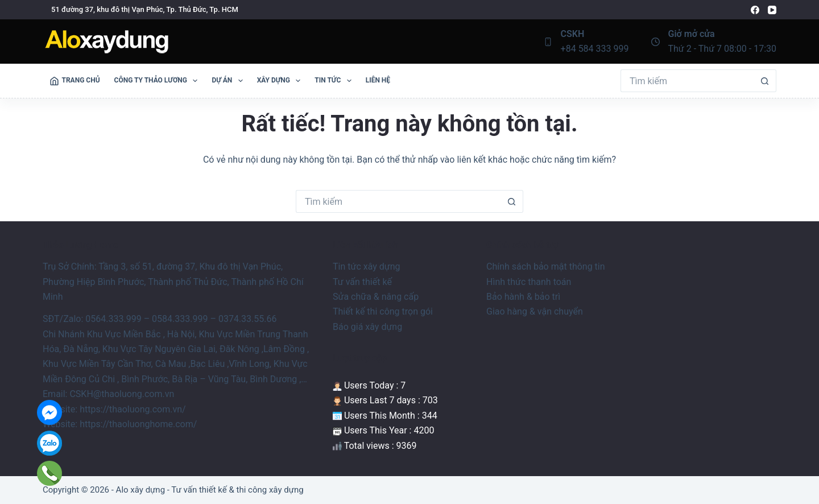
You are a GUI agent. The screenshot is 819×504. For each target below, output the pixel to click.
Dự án (229, 81)
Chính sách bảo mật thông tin (546, 267)
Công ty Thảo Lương (158, 81)
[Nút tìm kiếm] (765, 81)
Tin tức (335, 81)
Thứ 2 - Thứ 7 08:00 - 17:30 (723, 49)
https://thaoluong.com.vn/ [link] (133, 409)
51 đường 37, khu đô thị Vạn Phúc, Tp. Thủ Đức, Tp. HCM (145, 9)
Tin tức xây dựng (367, 267)
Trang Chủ (75, 80)
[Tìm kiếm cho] (687, 81)
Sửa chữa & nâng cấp (376, 297)
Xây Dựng (281, 81)
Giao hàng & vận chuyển (535, 311)
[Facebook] (755, 10)
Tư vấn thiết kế (362, 282)
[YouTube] (772, 10)
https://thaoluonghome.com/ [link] (138, 424)
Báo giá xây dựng (367, 327)
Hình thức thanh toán (529, 282)
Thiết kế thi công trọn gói (383, 311)
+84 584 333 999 (595, 49)
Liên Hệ (378, 80)
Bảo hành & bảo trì (523, 297)
